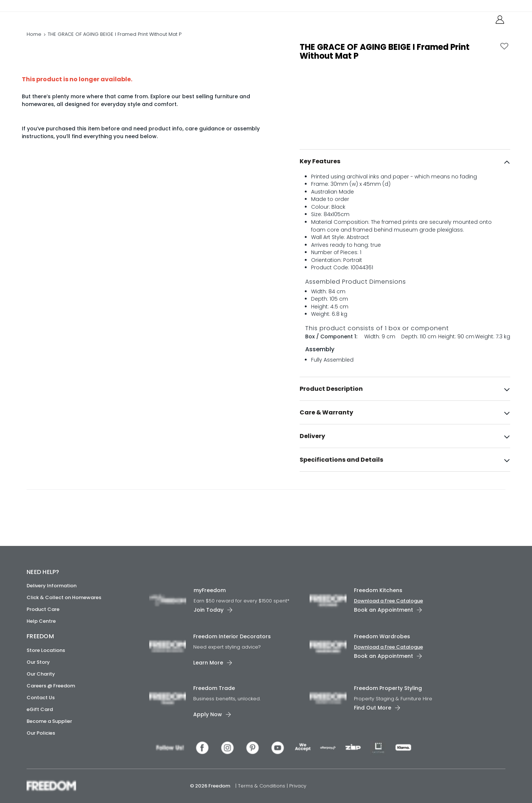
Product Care (43, 609)
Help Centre (41, 621)
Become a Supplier (49, 721)
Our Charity (41, 674)
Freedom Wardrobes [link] (382, 636)
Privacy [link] (298, 786)
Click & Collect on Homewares (64, 597)
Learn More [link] (208, 663)
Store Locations (46, 650)
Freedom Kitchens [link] (378, 590)
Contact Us (41, 698)
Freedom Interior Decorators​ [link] (232, 636)
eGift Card (40, 709)
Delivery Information (52, 586)
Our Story (38, 662)
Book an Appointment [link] (383, 610)
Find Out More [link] (373, 708)
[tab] (405, 177)
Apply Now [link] (208, 714)
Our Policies (41, 733)
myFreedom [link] (210, 590)
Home (34, 42)
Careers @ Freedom (51, 686)
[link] (60, 22)
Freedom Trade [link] (214, 688)
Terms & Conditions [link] (262, 786)
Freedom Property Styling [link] (388, 688)
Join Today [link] (209, 610)
